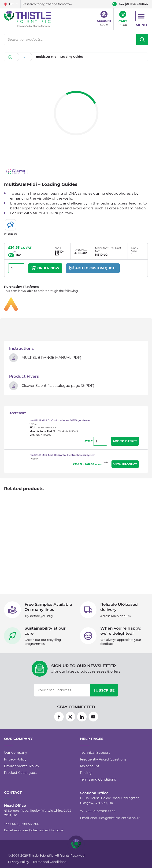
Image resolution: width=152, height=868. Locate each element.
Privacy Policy (15, 759)
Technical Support (95, 753)
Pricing (86, 773)
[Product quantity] (16, 268)
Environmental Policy (21, 766)
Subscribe (104, 690)
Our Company (15, 753)
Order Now (45, 268)
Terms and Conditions (98, 779)
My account (90, 766)
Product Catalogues (20, 773)
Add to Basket (125, 441)
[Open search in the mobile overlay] (76, 39)
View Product (125, 464)
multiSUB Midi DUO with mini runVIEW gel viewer (60, 421)
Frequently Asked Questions (103, 759)
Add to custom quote (93, 268)
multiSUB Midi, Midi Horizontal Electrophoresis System (62, 455)
